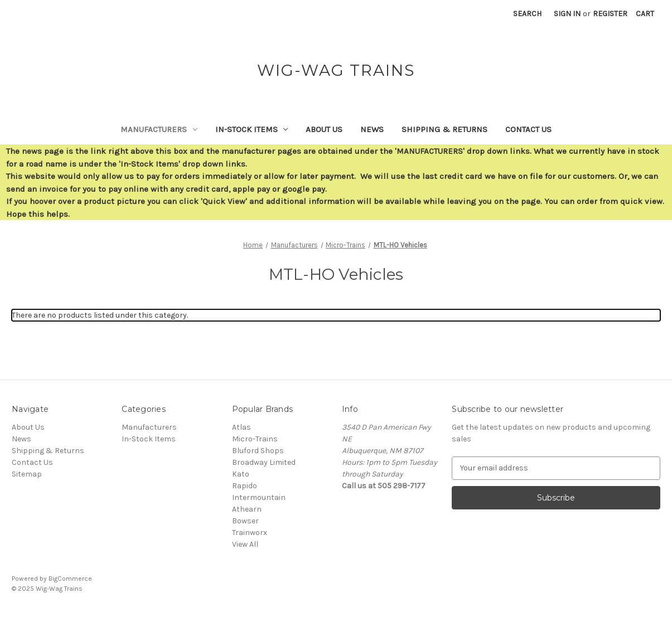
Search (527, 14)
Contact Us (528, 129)
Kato (241, 474)
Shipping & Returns (444, 129)
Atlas (241, 427)
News (372, 129)
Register (610, 14)
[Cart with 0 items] (645, 14)
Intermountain (259, 497)
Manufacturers (159, 129)
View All (245, 544)
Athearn (247, 509)
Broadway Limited (264, 462)
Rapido (245, 486)
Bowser (245, 521)
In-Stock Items (252, 129)
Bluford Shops (258, 451)
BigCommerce (70, 579)
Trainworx (250, 533)
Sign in (567, 14)
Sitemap (27, 474)
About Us (324, 129)
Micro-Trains (255, 439)
